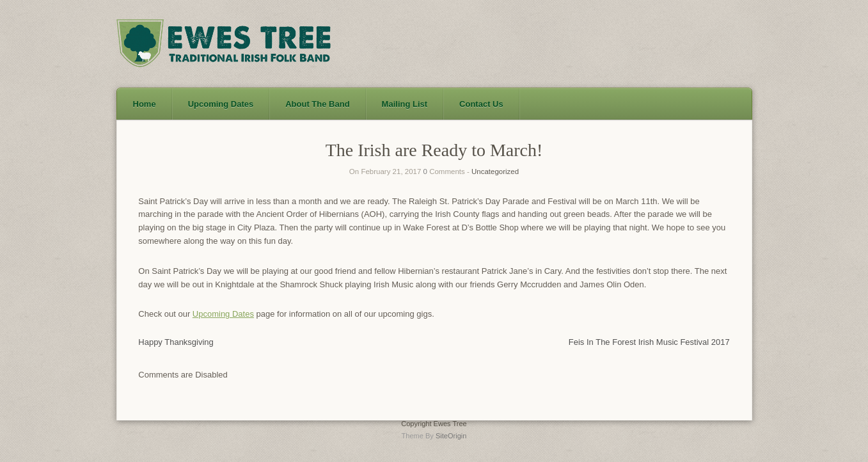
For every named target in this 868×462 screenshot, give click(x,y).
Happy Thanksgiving (176, 342)
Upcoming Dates (223, 314)
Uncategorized (495, 171)
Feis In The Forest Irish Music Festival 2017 (649, 342)
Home (145, 104)
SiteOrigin (451, 436)
